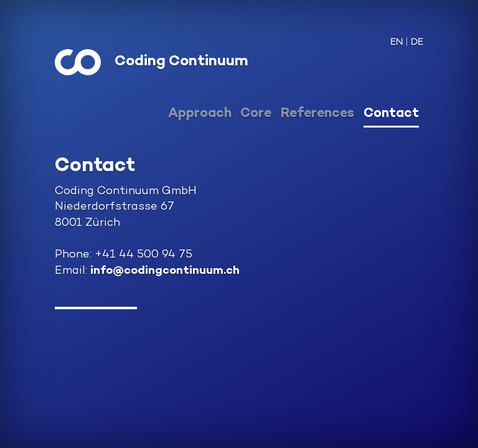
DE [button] (417, 43)
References (317, 114)
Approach (200, 114)
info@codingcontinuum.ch (165, 271)
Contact (391, 114)
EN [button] (396, 43)
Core (256, 114)
